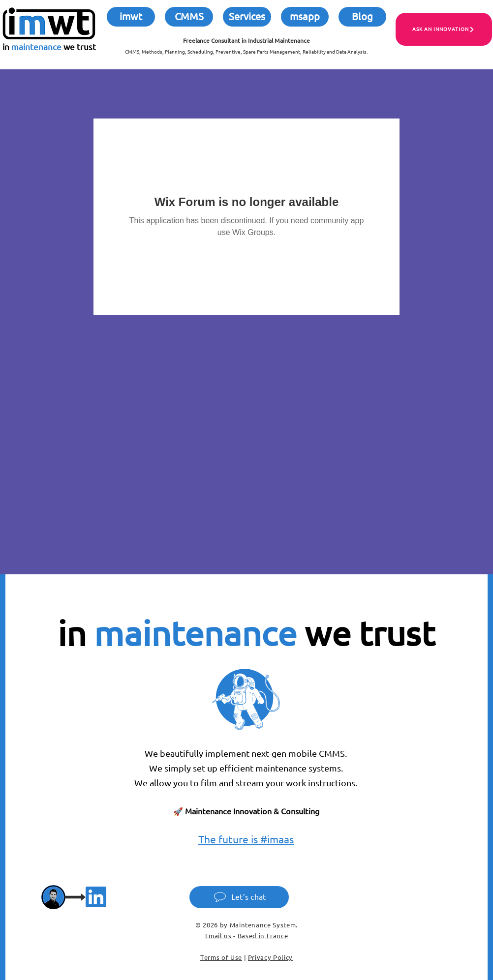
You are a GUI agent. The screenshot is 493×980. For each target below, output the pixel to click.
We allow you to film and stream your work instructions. (246, 783)
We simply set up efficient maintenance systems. (246, 768)
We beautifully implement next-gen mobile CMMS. (246, 754)
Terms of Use (221, 957)
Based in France (263, 936)
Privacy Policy (270, 957)
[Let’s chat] (239, 897)
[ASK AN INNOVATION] (444, 29)
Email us (218, 936)
